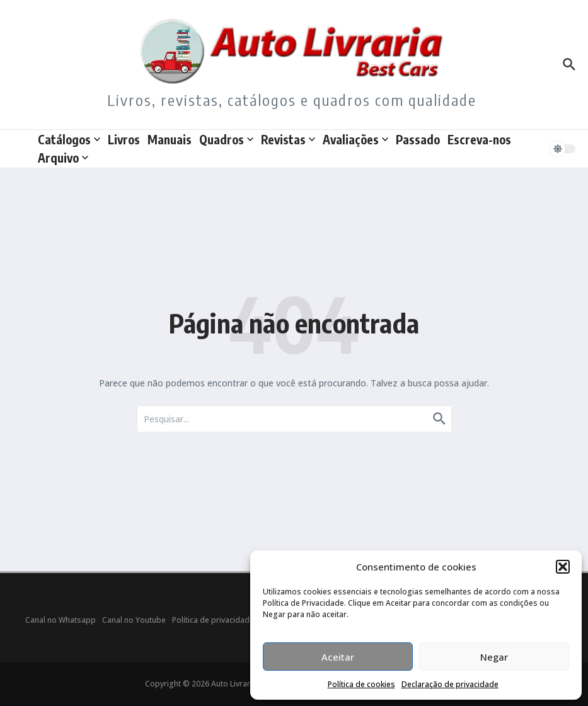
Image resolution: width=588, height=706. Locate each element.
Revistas (288, 139)
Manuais (170, 139)
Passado (418, 139)
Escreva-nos (479, 139)
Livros (124, 139)
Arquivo (63, 158)
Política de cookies (361, 684)
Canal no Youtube (134, 620)
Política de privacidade (213, 620)
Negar (494, 657)
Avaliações (355, 139)
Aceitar (338, 657)
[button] (563, 567)
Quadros (226, 139)
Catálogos (69, 139)
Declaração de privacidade (450, 684)
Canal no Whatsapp (61, 620)
